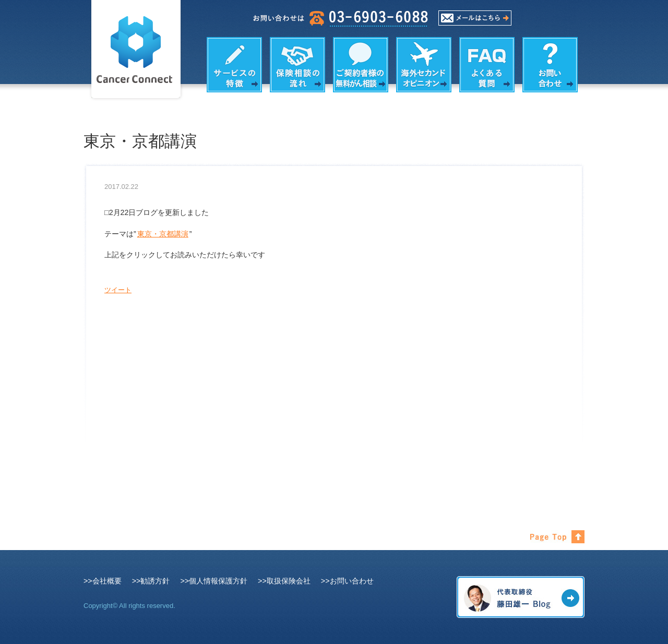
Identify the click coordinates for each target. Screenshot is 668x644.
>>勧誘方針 (151, 581)
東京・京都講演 (163, 234)
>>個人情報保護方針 (214, 581)
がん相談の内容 (361, 65)
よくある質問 (487, 65)
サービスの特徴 (234, 65)
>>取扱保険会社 (284, 581)
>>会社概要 (103, 581)
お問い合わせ (550, 65)
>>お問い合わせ (347, 581)
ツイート (118, 290)
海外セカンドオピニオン (424, 65)
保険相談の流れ (297, 65)
